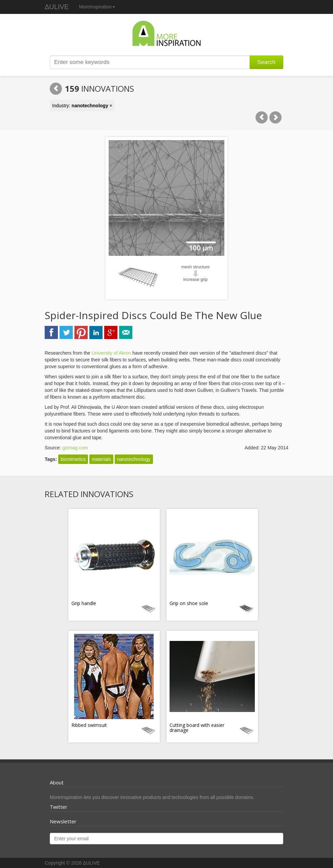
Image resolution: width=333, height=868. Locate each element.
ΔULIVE (57, 7)
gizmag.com (75, 448)
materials (101, 459)
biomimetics (73, 459)
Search (266, 62)
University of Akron (112, 353)
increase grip (195, 280)
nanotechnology (134, 459)
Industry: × (82, 106)
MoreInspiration (97, 7)
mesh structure (195, 267)
